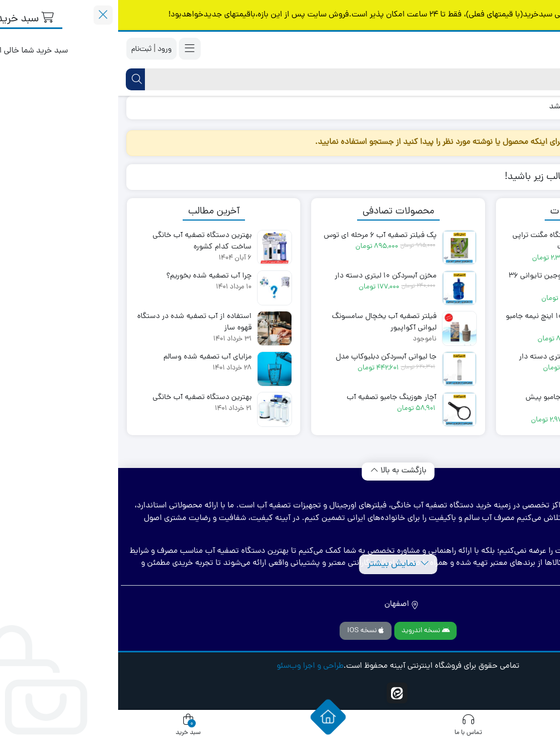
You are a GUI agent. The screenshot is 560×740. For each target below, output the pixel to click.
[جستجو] (289, 79)
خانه (539, 107)
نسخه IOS (247, 631)
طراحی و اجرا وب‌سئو (192, 667)
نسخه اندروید (308, 631)
